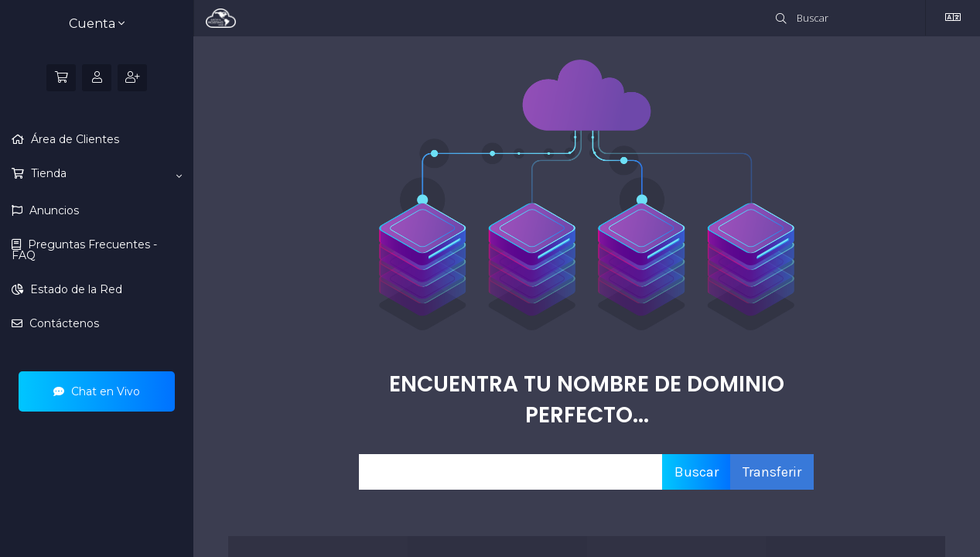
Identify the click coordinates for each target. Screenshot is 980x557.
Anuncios (53, 210)
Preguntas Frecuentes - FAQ (84, 250)
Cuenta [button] (97, 24)
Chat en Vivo (97, 391)
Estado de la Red (75, 289)
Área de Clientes (73, 139)
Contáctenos (63, 323)
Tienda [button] (105, 174)
